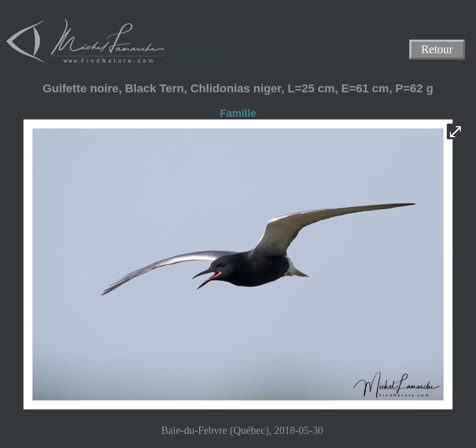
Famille (238, 113)
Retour (437, 50)
